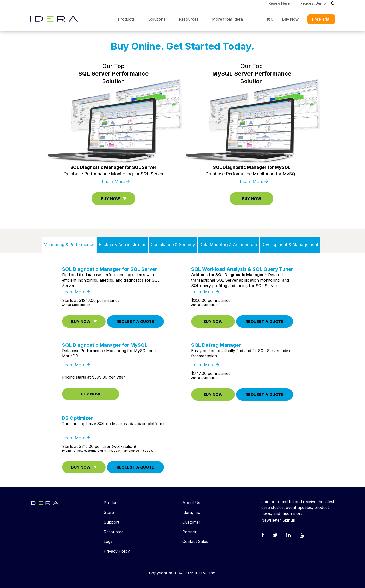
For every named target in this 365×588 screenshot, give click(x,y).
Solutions (157, 19)
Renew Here (279, 3)
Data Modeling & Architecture (228, 245)
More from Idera (227, 19)
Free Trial (321, 19)
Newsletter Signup (278, 520)
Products (126, 19)
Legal (109, 541)
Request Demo (313, 3)
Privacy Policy (117, 551)
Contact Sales (195, 541)
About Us (191, 503)
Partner (190, 532)
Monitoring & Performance (69, 245)
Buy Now (290, 19)
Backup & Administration (123, 245)
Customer (191, 522)
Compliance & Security (173, 245)
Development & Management (290, 245)
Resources (189, 19)
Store (109, 512)
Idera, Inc (191, 512)
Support (111, 522)
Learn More (113, 181)
